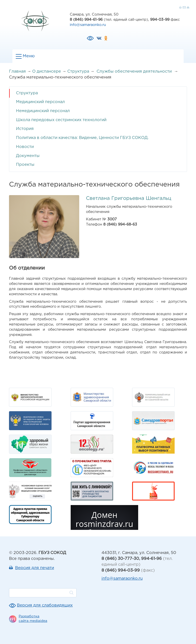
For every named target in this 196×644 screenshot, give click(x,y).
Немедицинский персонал (43, 111)
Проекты (25, 165)
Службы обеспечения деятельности (135, 72)
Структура (78, 72)
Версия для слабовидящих (45, 605)
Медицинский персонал (40, 102)
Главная (17, 72)
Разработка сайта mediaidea (33, 619)
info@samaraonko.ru (88, 25)
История (25, 129)
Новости (25, 147)
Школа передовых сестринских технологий (61, 120)
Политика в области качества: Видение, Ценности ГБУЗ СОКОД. (82, 138)
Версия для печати (35, 568)
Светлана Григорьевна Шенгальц (129, 199)
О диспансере (47, 72)
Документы (28, 156)
